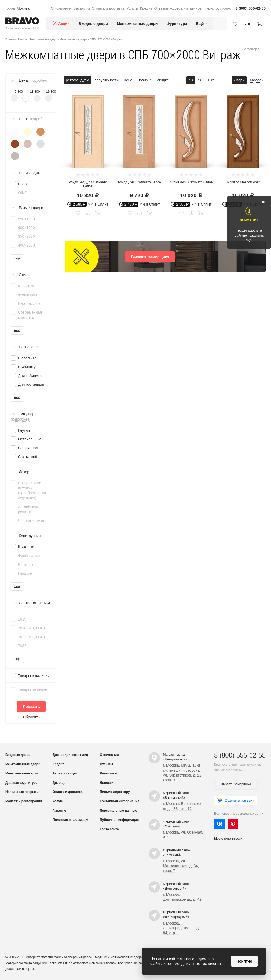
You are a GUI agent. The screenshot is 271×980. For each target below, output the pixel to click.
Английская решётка (28, 509)
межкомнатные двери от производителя (140, 957)
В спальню (27, 358)
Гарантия (60, 811)
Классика (26, 286)
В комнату (27, 367)
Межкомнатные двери (137, 24)
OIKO (23, 193)
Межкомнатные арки (22, 773)
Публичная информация (119, 820)
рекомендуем (77, 80)
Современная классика (30, 315)
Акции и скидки (65, 773)
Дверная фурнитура (21, 783)
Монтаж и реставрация (24, 801)
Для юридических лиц (70, 755)
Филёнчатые (29, 556)
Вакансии (82, 8)
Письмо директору (115, 792)
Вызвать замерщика (150, 257)
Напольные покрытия (23, 792)
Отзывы (161, 8)
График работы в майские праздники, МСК (249, 235)
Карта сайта (109, 829)
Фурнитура (177, 24)
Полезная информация (71, 820)
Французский (29, 295)
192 (211, 80)
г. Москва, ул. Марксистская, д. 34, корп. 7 (181, 866)
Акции (64, 24)
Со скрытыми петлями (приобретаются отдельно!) (32, 491)
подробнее (39, 119)
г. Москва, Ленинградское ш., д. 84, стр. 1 (182, 928)
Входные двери (93, 24)
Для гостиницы (31, 384)
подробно (39, 80)
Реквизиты (109, 773)
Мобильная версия (228, 838)
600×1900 (26, 228)
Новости (107, 783)
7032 (22, 646)
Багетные (26, 565)
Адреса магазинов (186, 8)
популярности (107, 80)
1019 (22, 619)
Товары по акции (33, 690)
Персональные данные (118, 811)
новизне (145, 80)
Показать (31, 707)
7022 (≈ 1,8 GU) (31, 637)
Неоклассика (29, 303)
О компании (61, 8)
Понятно (244, 961)
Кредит (146, 8)
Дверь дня (61, 783)
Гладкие (25, 573)
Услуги (132, 8)
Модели (257, 80)
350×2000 (26, 236)
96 (201, 80)
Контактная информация (120, 801)
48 (191, 80)
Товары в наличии (34, 676)
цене (128, 80)
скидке (163, 80)
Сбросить (31, 717)
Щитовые (26, 547)
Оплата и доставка (108, 8)
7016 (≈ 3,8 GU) (31, 628)
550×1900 (26, 219)
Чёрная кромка (31, 521)
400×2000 (26, 245)
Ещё (17, 258)
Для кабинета (30, 376)
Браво (23, 184)
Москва (23, 8)
